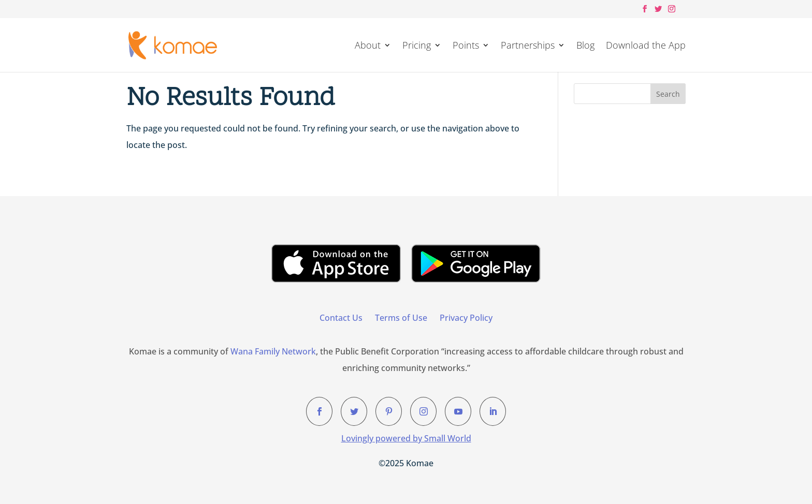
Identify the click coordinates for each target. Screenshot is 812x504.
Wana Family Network (273, 351)
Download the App (646, 46)
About (368, 46)
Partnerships (528, 46)
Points (466, 46)
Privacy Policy (466, 318)
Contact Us (341, 318)
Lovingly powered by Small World (406, 438)
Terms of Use (401, 318)
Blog (585, 46)
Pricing (417, 46)
